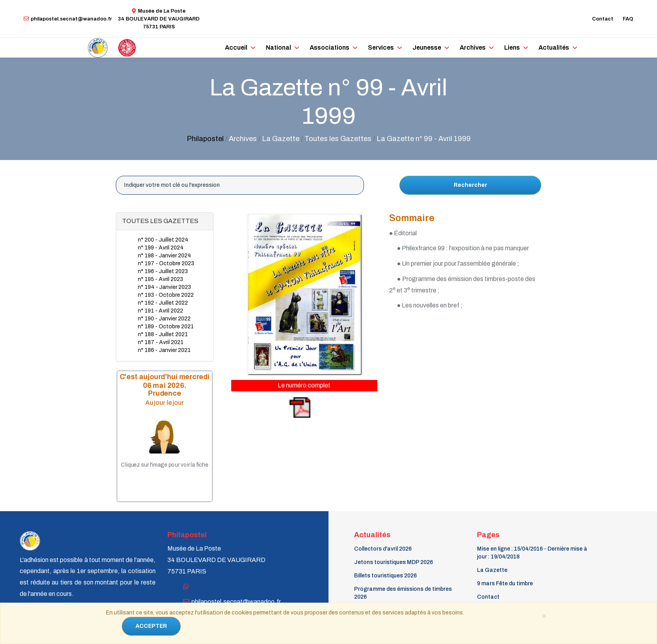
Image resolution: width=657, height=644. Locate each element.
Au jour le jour (165, 402)
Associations (329, 47)
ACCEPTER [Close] (151, 626)
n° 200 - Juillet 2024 (163, 240)
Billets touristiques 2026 (385, 576)
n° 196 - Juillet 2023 (163, 271)
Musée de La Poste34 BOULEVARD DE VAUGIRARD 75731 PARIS (159, 19)
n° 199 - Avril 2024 (161, 248)
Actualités (554, 47)
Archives (473, 47)
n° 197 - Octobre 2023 (166, 263)
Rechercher (470, 185)
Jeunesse (427, 47)
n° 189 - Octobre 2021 (166, 327)
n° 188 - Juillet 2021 (163, 334)
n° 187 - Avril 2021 (161, 342)
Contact (603, 19)
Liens (512, 47)
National (278, 47)
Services (381, 47)
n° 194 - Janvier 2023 (164, 287)
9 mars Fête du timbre (505, 584)
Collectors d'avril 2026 (383, 549)
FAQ (628, 19)
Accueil (236, 47)
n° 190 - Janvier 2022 (164, 319)
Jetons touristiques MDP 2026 (393, 562)
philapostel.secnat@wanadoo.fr (68, 19)
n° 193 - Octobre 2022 (166, 295)
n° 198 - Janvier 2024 (164, 256)
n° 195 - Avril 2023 (161, 279)
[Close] (544, 615)
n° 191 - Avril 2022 (161, 311)
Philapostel (205, 139)
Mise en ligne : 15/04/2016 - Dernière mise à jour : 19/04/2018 (532, 553)
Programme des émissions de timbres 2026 (403, 593)
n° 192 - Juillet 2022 (163, 303)
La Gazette (492, 570)
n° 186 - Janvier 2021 (164, 350)
